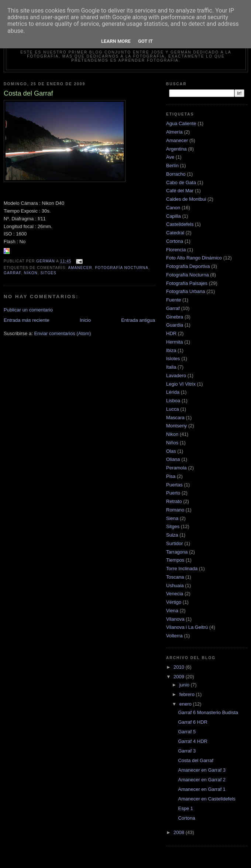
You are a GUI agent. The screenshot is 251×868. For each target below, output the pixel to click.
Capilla (173, 216)
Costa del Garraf (195, 760)
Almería (174, 132)
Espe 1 (185, 808)
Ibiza (171, 350)
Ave (170, 157)
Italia (171, 367)
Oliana (173, 459)
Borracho (176, 174)
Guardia (175, 325)
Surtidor (175, 543)
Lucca (173, 409)
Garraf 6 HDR (192, 722)
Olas (171, 451)
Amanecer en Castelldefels (207, 799)
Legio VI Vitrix (181, 384)
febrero (188, 694)
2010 (180, 667)
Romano (175, 510)
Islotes (173, 359)
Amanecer (80, 268)
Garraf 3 (187, 751)
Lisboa (173, 401)
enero (186, 704)
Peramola (176, 468)
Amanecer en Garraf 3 (202, 770)
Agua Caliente (181, 123)
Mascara (175, 418)
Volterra (174, 636)
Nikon (31, 273)
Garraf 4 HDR (192, 741)
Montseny (176, 426)
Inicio (85, 320)
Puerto (173, 493)
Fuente (173, 300)
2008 (180, 832)
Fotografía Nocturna (122, 268)
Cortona (175, 241)
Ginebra (175, 317)
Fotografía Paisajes (187, 283)
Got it (145, 41)
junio (185, 685)
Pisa (171, 476)
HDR (171, 333)
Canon (173, 208)
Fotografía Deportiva (188, 266)
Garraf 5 (187, 732)
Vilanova (175, 619)
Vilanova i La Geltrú (187, 627)
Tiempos (175, 560)
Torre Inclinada (182, 569)
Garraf (12, 273)
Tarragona (177, 552)
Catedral (175, 233)
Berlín (172, 166)
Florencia (176, 250)
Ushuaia (175, 585)
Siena (172, 518)
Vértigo (174, 602)
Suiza (172, 535)
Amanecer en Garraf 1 (202, 789)
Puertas (174, 485)
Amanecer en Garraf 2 (202, 780)
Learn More (116, 41)
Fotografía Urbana (186, 291)
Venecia (175, 594)
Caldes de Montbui (186, 199)
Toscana (175, 577)
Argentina (176, 149)
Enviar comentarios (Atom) (62, 333)
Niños (172, 443)
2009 (180, 677)
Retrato (174, 501)
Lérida (173, 392)
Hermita (175, 342)
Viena (172, 611)
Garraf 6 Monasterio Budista (208, 712)
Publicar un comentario (28, 310)
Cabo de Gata (181, 182)
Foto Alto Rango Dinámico (194, 258)
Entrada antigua (138, 320)
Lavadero (176, 376)
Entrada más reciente (27, 320)
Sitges (49, 273)
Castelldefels (180, 224)
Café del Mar (180, 191)
